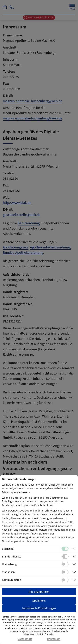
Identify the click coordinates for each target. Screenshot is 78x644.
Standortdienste (12, 557)
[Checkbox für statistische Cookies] (65, 572)
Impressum (54, 639)
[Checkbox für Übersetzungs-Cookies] (65, 564)
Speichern (39, 601)
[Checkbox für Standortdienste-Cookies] (65, 557)
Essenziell (8, 549)
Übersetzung (9, 564)
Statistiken (8, 572)
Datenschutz (25, 639)
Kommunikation (12, 580)
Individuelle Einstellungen (39, 608)
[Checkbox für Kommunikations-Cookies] (65, 580)
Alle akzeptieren (39, 592)
